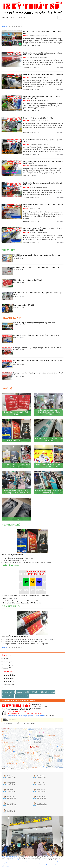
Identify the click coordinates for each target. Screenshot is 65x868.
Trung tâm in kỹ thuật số (10, 857)
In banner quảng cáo (9, 665)
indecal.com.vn (58, 862)
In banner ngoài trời (8, 692)
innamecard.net (17, 864)
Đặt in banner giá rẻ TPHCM (23, 305)
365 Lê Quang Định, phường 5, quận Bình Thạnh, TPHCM (26, 716)
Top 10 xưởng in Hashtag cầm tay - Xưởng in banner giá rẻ (49, 466)
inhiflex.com (5, 866)
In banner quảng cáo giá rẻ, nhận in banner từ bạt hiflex (21, 642)
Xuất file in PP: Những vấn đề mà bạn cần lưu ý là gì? (49, 492)
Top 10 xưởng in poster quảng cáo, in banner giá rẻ (16, 466)
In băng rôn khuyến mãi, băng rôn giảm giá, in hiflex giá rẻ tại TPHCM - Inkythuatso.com (43, 54)
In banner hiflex (11, 606)
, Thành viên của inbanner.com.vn (35, 36)
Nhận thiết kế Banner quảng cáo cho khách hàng (19, 601)
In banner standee (8, 696)
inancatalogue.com (45, 864)
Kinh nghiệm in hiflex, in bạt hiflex (15, 636)
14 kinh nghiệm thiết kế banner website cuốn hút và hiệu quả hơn (27, 596)
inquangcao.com (7, 862)
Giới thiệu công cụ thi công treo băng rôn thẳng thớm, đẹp (34, 323)
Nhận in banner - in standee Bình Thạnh (28, 280)
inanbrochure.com (31, 864)
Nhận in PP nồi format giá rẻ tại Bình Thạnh (39, 118)
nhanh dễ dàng (14, 859)
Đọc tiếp (60, 46)
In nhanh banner (9, 678)
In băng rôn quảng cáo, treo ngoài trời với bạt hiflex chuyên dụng (24, 644)
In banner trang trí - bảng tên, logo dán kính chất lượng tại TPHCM (37, 268)
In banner (5, 659)
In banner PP (6, 668)
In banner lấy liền (9, 681)
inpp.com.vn (58, 864)
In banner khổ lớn (9, 675)
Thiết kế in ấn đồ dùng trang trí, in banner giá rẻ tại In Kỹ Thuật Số (16, 492)
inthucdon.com (40, 862)
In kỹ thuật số (35, 692)
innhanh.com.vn (18, 862)
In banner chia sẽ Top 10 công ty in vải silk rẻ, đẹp (49, 439)
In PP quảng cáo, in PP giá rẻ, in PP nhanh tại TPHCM (43, 75)
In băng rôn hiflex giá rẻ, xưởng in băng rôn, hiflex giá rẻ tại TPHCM (38, 348)
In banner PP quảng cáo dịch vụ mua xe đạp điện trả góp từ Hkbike (25, 562)
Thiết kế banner (10, 566)
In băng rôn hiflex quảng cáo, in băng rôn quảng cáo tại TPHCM (36, 335)
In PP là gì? (16, 519)
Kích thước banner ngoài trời (12, 560)
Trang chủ (5, 26)
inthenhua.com (29, 862)
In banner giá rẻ (11, 525)
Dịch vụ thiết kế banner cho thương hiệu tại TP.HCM (20, 603)
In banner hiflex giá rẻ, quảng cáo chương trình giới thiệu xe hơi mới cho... (27, 640)
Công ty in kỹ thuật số (48, 692)
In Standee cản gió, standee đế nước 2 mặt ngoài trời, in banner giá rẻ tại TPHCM (49, 412)
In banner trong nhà (23, 692)
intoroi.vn (49, 862)
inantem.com (6, 864)
